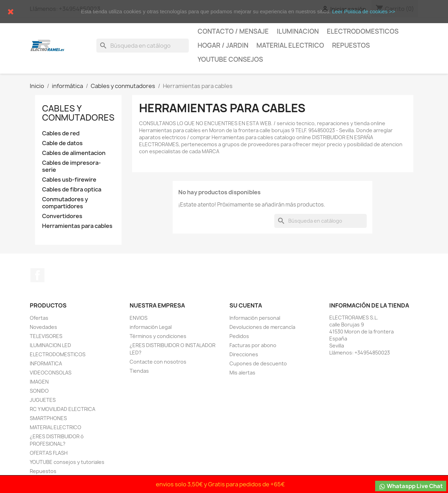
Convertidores (62, 216)
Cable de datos (62, 143)
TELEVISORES (46, 336)
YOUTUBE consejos (230, 59)
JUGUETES (43, 400)
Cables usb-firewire (69, 180)
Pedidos (239, 336)
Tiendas (139, 371)
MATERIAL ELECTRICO (290, 45)
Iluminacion (298, 31)
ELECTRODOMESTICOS (58, 354)
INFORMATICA (46, 363)
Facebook (37, 275)
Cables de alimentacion (74, 153)
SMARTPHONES (48, 418)
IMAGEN (39, 382)
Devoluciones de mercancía (262, 327)
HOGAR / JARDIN (223, 45)
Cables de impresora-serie (71, 166)
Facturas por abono (253, 345)
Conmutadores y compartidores (65, 203)
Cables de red (61, 133)
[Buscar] (143, 46)
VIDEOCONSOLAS (51, 373)
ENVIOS (139, 318)
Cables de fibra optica (72, 190)
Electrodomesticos (363, 31)
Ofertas (39, 318)
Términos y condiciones (158, 336)
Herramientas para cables (77, 226)
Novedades (43, 327)
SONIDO (39, 391)
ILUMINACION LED (50, 345)
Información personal (255, 318)
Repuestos (351, 45)
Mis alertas (242, 373)
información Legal (151, 327)
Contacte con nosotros (158, 362)
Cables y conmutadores (78, 113)
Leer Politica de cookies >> (364, 11)
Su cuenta (246, 305)
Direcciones (244, 354)
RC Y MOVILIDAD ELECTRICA (63, 409)
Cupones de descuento (258, 363)
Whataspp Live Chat (411, 486)
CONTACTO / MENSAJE (233, 31)
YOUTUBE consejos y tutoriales (67, 462)
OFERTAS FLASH (49, 453)
